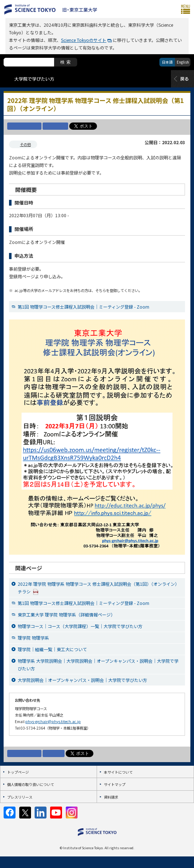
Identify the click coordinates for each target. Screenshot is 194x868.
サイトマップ (115, 784)
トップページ (18, 772)
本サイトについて (118, 772)
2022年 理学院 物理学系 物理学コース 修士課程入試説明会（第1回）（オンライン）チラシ (98, 588)
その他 (25, 144)
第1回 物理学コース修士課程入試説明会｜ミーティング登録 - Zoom (83, 307)
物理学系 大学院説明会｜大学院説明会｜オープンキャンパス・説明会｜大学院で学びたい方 (98, 665)
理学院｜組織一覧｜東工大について (52, 649)
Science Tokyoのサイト (84, 40)
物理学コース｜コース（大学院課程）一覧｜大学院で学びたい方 (80, 626)
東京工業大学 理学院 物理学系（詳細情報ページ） (66, 615)
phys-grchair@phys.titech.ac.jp (53, 721)
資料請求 (111, 797)
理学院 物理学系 (33, 638)
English (183, 62)
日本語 (167, 62)
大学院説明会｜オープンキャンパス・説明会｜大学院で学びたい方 (82, 680)
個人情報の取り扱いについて (31, 784)
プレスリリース (20, 797)
